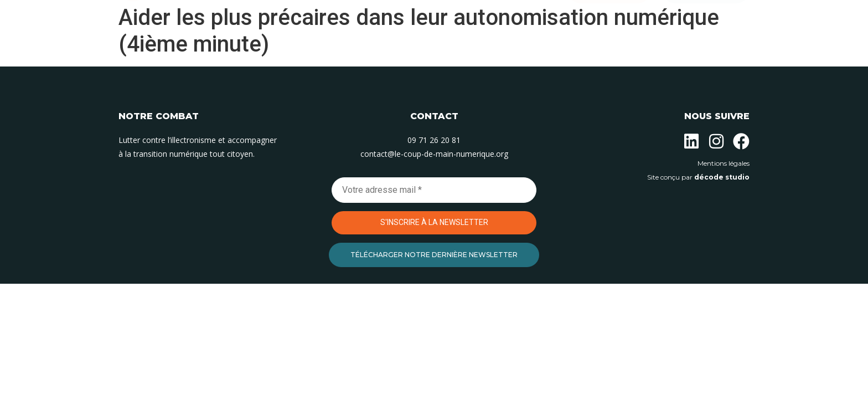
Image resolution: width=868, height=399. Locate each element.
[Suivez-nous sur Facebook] (741, 141)
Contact (527, 48)
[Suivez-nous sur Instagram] (716, 141)
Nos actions (366, 48)
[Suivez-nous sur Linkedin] (691, 141)
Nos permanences (450, 48)
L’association (291, 48)
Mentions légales (724, 163)
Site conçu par (698, 177)
